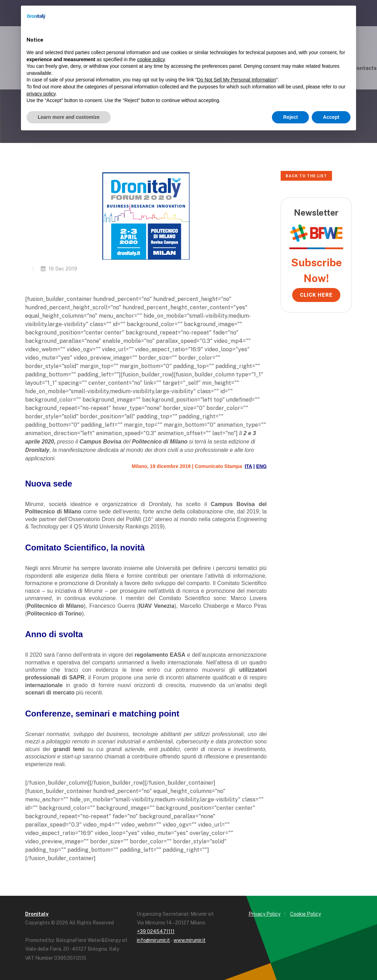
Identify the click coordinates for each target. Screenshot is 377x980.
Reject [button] (290, 117)
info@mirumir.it (153, 940)
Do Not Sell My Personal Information (236, 80)
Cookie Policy (305, 914)
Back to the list (306, 176)
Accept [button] (331, 117)
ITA (248, 466)
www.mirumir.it (190, 940)
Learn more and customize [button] (69, 117)
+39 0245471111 (156, 931)
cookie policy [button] (151, 59)
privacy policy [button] (41, 94)
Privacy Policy (264, 914)
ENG (261, 466)
